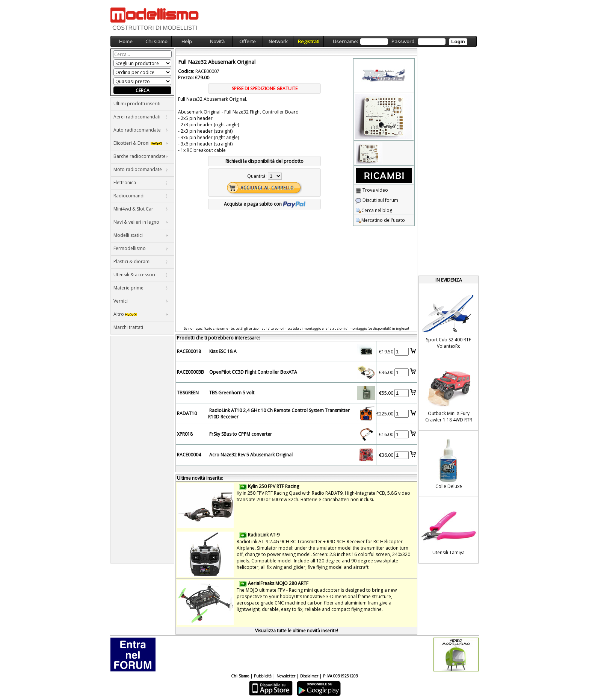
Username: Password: (400, 42)
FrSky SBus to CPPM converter (241, 434)
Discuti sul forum (377, 200)
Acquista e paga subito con (265, 204)
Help (187, 41)
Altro (141, 314)
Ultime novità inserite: (200, 478)
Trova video (372, 190)
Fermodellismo (141, 248)
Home (126, 41)
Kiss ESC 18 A (223, 351)
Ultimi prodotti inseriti (137, 104)
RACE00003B (190, 372)
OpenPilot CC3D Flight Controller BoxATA (253, 372)
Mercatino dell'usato (380, 220)
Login (458, 42)
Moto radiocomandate (141, 169)
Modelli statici (141, 235)
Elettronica (141, 183)
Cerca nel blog (374, 210)
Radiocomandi (141, 196)
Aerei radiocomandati (141, 117)
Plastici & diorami (141, 261)
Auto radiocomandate (141, 130)
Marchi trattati (128, 327)
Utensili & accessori (141, 275)
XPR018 (185, 434)
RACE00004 (189, 455)
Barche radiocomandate (141, 156)
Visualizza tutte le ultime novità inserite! (297, 631)
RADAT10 (187, 413)
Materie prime (141, 288)
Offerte (248, 41)
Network (278, 41)
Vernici (141, 301)
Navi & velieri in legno (141, 222)
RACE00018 (189, 351)
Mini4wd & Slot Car (141, 209)
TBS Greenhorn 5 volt (232, 393)
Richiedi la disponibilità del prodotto (264, 161)
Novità (217, 41)
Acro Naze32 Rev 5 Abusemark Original (251, 455)
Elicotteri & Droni (141, 143)
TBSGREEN (188, 393)
